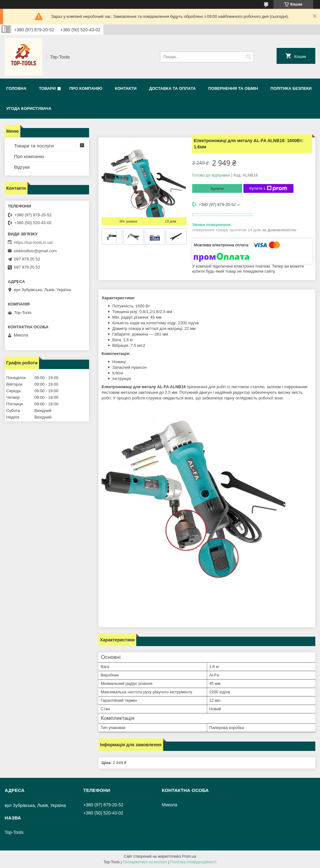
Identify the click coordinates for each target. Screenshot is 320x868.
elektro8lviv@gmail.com (35, 251)
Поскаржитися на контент (145, 862)
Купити (217, 189)
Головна (16, 88)
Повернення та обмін (233, 88)
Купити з (268, 188)
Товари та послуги (34, 146)
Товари (47, 88)
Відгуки (22, 167)
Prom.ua (189, 856)
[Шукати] (248, 57)
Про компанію (86, 88)
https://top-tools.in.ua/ (33, 242)
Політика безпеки (291, 88)
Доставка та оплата (172, 88)
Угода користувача (29, 108)
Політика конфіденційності (193, 862)
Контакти (126, 88)
